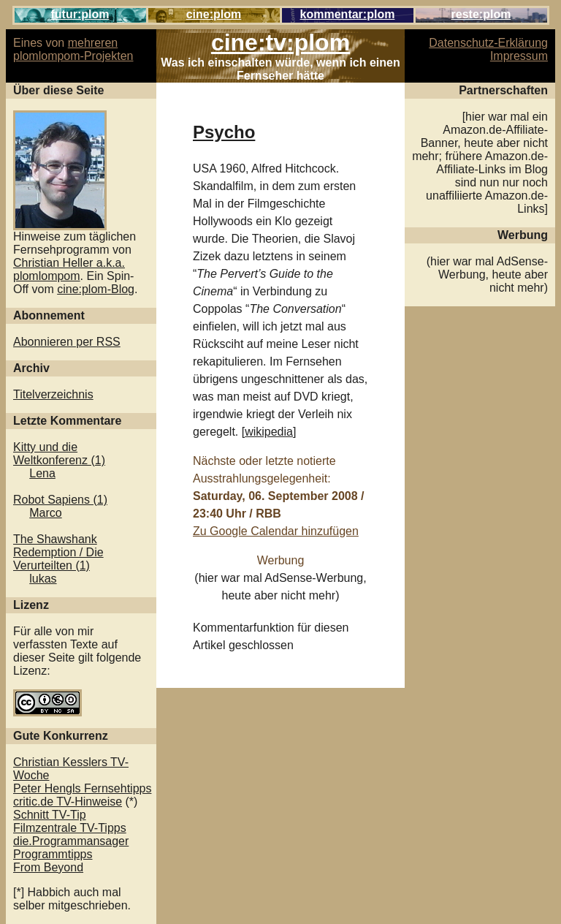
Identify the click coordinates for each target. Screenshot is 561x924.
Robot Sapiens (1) (60, 500)
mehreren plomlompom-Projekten (73, 49)
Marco (45, 513)
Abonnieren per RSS (67, 342)
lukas (43, 579)
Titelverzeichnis (53, 394)
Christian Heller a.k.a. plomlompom (69, 269)
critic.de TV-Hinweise (68, 802)
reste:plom (481, 14)
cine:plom (214, 14)
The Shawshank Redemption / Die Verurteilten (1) (58, 552)
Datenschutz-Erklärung (488, 43)
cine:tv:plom (280, 42)
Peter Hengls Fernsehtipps (82, 788)
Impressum (519, 56)
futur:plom (80, 14)
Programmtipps (53, 854)
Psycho (224, 132)
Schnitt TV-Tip (50, 815)
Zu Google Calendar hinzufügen (276, 531)
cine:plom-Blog (96, 289)
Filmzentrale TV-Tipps (70, 828)
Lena (42, 473)
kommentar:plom (348, 14)
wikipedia (269, 432)
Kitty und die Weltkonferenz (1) (59, 454)
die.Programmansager (71, 841)
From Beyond (48, 867)
